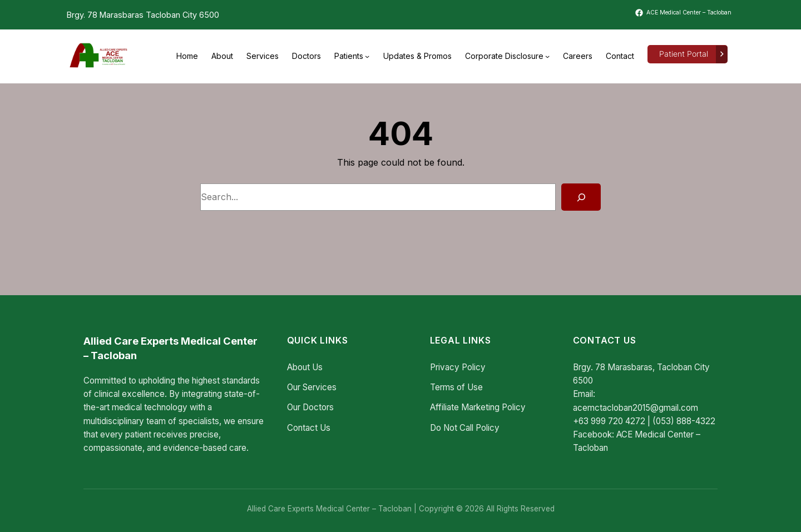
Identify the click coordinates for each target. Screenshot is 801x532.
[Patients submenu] (367, 56)
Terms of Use (456, 387)
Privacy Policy (458, 367)
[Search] (581, 197)
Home (187, 56)
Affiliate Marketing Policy (478, 407)
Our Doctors (310, 407)
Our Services (312, 387)
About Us (305, 367)
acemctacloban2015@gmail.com (636, 408)
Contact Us (309, 428)
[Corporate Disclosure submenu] (547, 56)
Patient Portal (684, 54)
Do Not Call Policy (465, 428)
